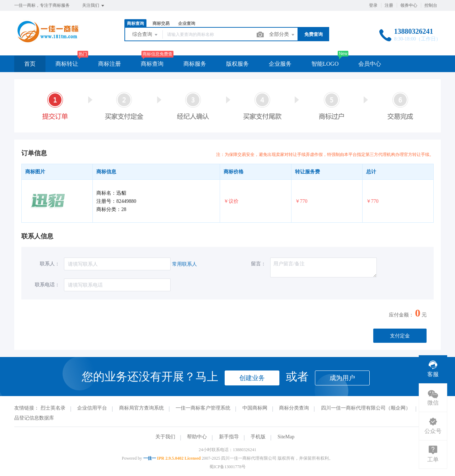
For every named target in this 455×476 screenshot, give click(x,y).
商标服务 (195, 64)
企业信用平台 (92, 408)
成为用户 (342, 378)
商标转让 (67, 64)
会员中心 (370, 64)
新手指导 (229, 437)
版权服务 (237, 64)
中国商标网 (255, 408)
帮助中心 (197, 437)
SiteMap (286, 437)
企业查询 (187, 23)
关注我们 (94, 6)
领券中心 (409, 5)
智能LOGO (325, 64)
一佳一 (150, 458)
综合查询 (145, 35)
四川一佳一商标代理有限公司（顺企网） (366, 408)
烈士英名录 (53, 408)
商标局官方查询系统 (141, 408)
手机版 (258, 437)
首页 (30, 64)
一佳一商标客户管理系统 (203, 408)
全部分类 (282, 35)
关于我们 (165, 437)
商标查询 (135, 23)
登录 (373, 5)
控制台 (431, 5)
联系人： (50, 264)
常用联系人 (184, 264)
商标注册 (109, 64)
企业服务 (280, 64)
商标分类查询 (294, 408)
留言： (258, 264)
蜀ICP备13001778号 (228, 467)
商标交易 (161, 23)
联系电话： (47, 285)
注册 (389, 5)
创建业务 (252, 378)
